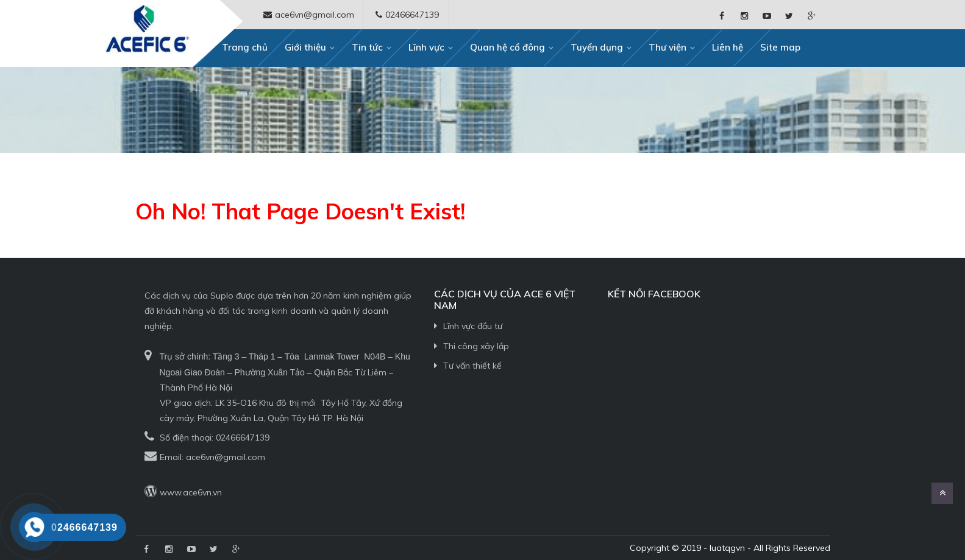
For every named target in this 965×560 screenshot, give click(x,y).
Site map (780, 47)
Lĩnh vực (426, 47)
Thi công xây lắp (476, 346)
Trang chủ (245, 47)
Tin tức (367, 47)
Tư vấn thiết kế (472, 366)
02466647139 (243, 438)
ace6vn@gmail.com (226, 457)
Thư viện (668, 47)
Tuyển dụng (597, 47)
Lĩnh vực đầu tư (473, 326)
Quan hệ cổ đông (507, 47)
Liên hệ (728, 47)
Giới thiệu (305, 47)
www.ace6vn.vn (191, 492)
